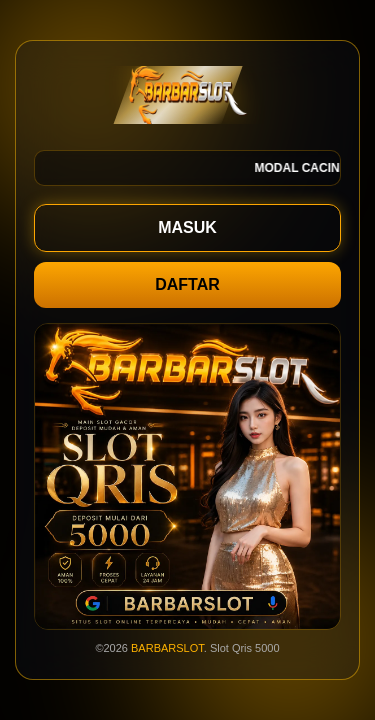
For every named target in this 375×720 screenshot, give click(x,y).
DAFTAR (187, 284)
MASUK (187, 227)
